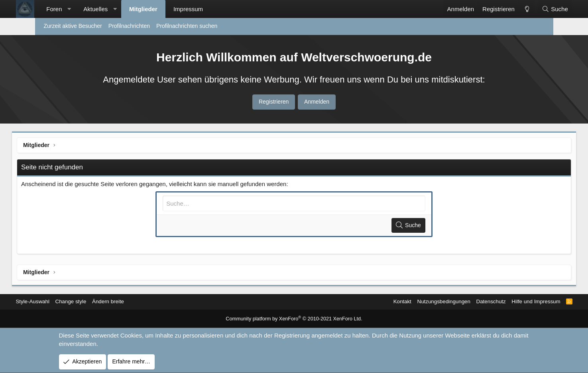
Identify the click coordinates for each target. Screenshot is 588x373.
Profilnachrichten (129, 26)
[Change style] (504, 9)
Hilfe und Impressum (507, 302)
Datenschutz (460, 302)
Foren (77, 9)
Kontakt (368, 302)
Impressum (211, 9)
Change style (100, 302)
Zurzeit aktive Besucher (73, 26)
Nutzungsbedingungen (411, 302)
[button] (92, 9)
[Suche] (532, 9)
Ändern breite (139, 302)
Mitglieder (166, 9)
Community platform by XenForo (294, 319)
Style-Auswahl (60, 302)
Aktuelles (119, 9)
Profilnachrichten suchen (187, 26)
